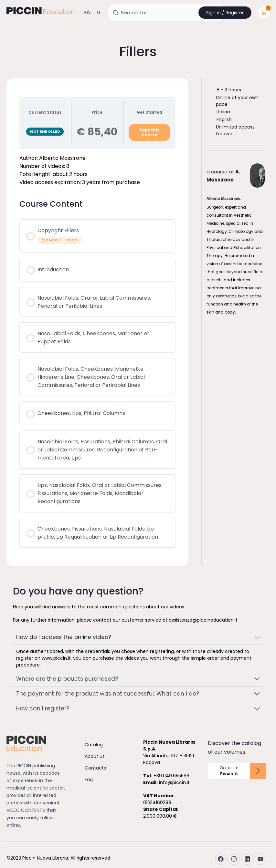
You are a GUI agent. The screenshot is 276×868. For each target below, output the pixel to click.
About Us (95, 756)
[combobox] (167, 13)
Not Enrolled (45, 131)
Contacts (95, 768)
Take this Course (149, 132)
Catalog (94, 745)
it (99, 12)
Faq (89, 780)
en (87, 12)
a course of (223, 176)
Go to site (229, 771)
